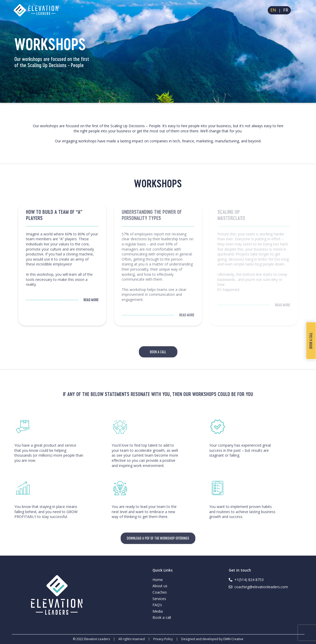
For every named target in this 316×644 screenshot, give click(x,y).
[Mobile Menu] (300, 10)
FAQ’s (157, 605)
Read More (91, 300)
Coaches (160, 592)
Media (158, 611)
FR (286, 10)
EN (273, 10)
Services (159, 599)
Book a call (162, 617)
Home (158, 580)
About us (160, 586)
